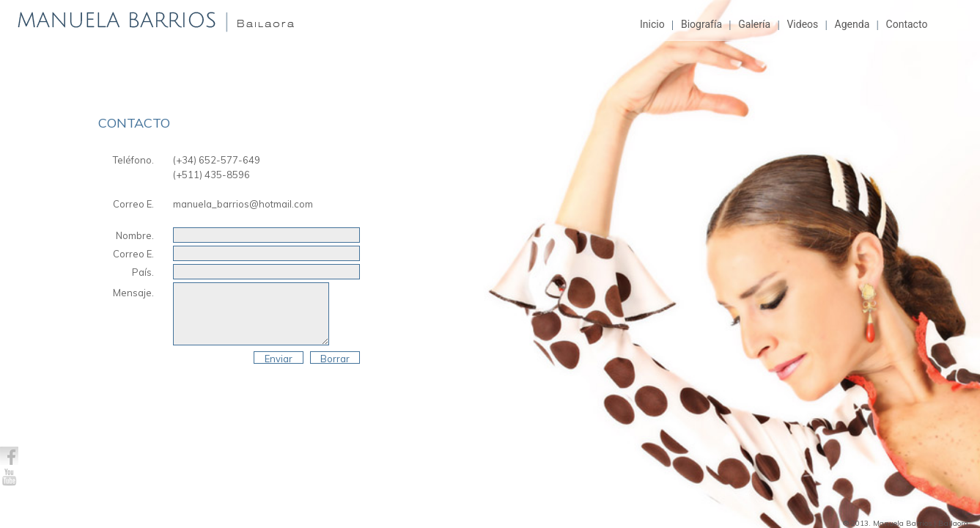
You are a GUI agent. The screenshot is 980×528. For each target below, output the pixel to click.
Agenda (852, 24)
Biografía (701, 24)
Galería (754, 24)
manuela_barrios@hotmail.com (243, 204)
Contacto (907, 24)
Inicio (652, 24)
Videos (802, 24)
